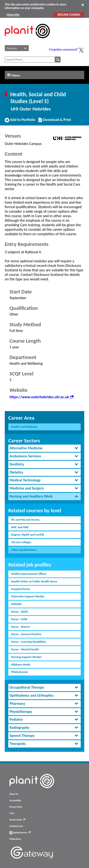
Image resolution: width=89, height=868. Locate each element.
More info (13, 15)
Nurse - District (21, 627)
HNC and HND (20, 527)
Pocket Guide (17, 820)
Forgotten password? (64, 49)
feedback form (16, 826)
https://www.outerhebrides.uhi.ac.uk (42, 397)
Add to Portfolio (20, 122)
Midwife (16, 604)
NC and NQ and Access (25, 520)
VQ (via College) (21, 542)
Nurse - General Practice (26, 634)
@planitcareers (20, 833)
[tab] (44, 448)
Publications (15, 839)
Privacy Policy (16, 807)
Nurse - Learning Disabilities (29, 642)
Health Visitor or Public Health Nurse (34, 581)
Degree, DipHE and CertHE (28, 535)
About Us (14, 794)
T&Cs (12, 813)
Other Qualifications (24, 550)
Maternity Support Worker (28, 596)
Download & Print (55, 122)
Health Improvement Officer (29, 574)
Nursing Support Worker (26, 657)
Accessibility (15, 801)
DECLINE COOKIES (69, 15)
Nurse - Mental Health (25, 649)
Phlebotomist (20, 672)
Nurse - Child (19, 619)
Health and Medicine (24, 427)
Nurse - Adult (19, 611)
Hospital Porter (21, 589)
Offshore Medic (21, 664)
